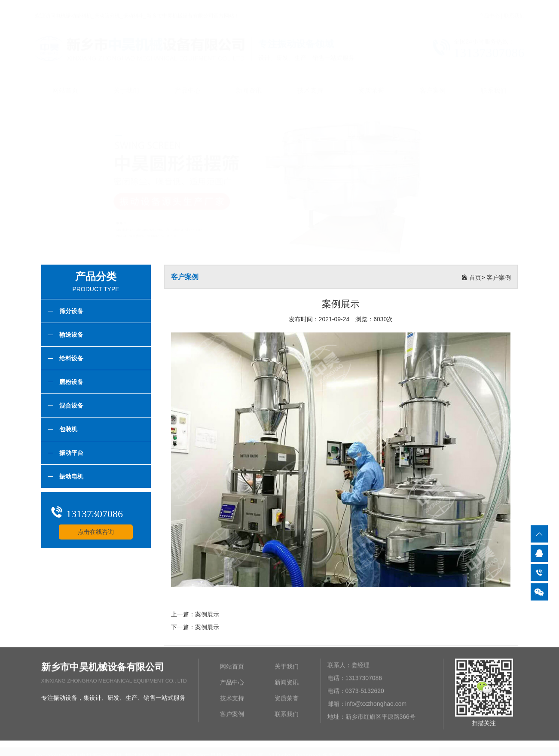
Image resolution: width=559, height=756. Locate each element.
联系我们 (514, 8)
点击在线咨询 (95, 532)
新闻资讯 (249, 82)
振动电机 (65, 476)
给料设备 (65, 358)
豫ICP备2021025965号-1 (380, 752)
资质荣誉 (371, 82)
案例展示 (207, 614)
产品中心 (489, 8)
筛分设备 (65, 311)
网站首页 (65, 82)
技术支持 (310, 82)
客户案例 (433, 82)
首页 (475, 277)
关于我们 (126, 82)
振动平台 (65, 453)
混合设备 (65, 405)
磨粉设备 (65, 382)
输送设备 (65, 335)
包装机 (62, 429)
